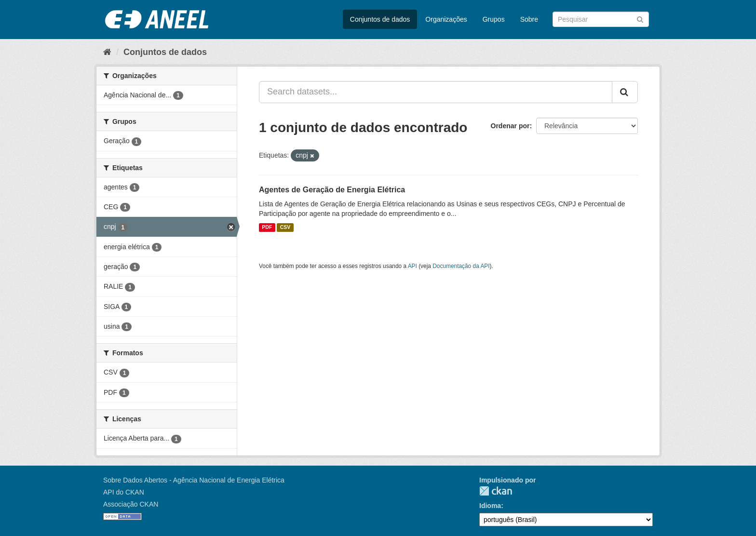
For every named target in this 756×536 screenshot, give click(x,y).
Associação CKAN (131, 504)
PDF (267, 228)
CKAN (496, 491)
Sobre (529, 19)
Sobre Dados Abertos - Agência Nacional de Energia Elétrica (194, 480)
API (412, 266)
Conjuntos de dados (380, 19)
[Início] (107, 52)
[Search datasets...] (436, 92)
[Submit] (640, 19)
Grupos (494, 19)
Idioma (490, 506)
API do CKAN (124, 492)
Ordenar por (510, 126)
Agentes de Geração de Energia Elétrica (332, 190)
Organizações (446, 19)
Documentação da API (461, 266)
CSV (285, 228)
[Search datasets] (601, 19)
